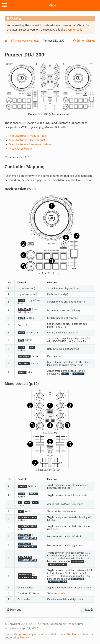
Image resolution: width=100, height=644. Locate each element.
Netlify (24, 638)
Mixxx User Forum (20, 149)
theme (40, 634)
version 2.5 (74, 30)
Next (88, 610)
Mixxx (52, 6)
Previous (14, 610)
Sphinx (22, 634)
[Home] (6, 41)
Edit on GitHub (86, 41)
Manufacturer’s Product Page (27, 136)
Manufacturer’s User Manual (27, 140)
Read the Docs (69, 634)
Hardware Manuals (25, 41)
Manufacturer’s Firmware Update (30, 144)
